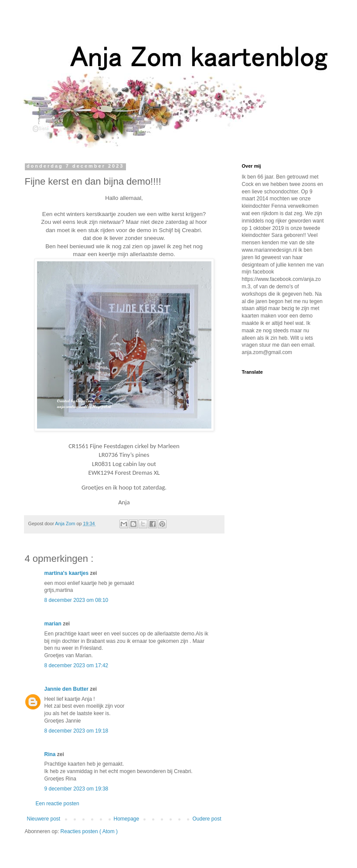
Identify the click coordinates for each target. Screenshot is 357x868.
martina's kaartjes (67, 573)
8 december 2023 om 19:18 (76, 731)
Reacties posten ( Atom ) (89, 831)
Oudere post (207, 819)
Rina (51, 754)
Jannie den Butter (67, 689)
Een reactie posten (58, 804)
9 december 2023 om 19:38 (76, 789)
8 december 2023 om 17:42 (76, 665)
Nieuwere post (44, 819)
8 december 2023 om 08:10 (76, 600)
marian (54, 624)
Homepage (126, 819)
